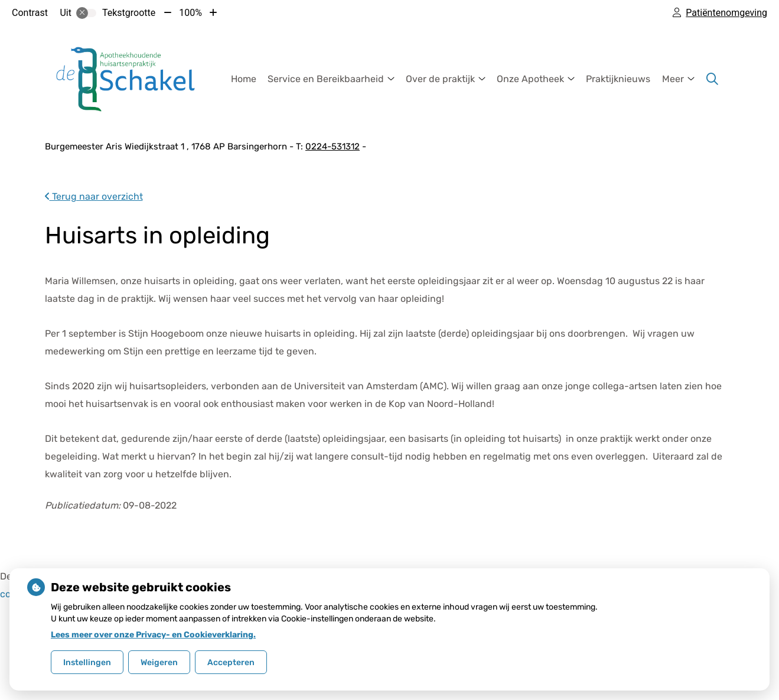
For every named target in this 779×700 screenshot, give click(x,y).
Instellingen (87, 662)
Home (244, 79)
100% (190, 13)
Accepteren (231, 662)
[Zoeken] (712, 79)
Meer (673, 79)
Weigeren (159, 662)
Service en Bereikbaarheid (326, 79)
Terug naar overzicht (94, 196)
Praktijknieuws (618, 79)
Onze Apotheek (530, 79)
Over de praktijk (440, 79)
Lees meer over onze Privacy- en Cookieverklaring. (153, 635)
